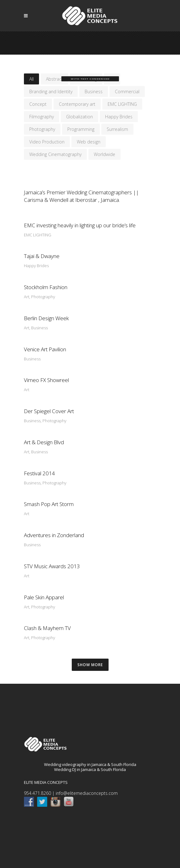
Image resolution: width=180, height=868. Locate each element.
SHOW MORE (90, 665)
